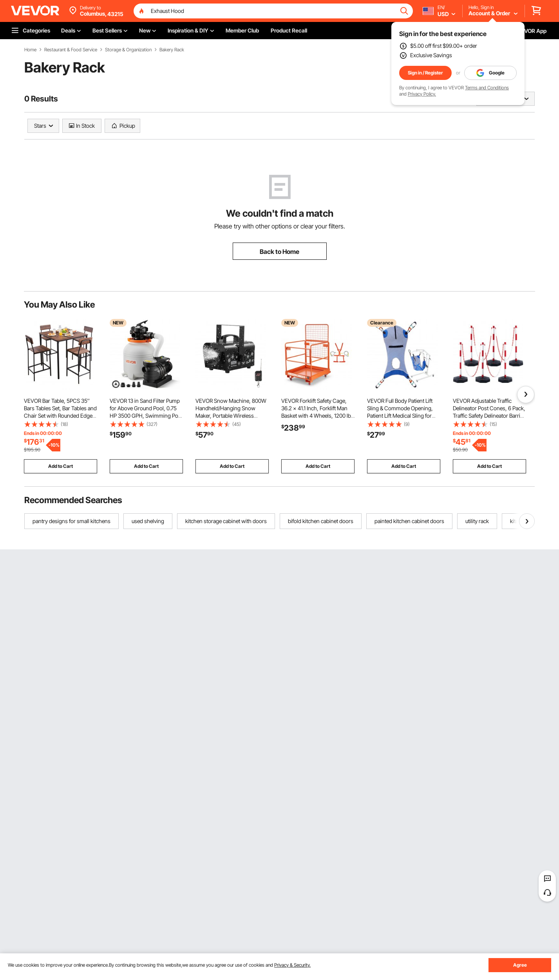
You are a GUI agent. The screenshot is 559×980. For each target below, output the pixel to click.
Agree (520, 965)
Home (30, 50)
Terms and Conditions (487, 88)
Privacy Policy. (422, 94)
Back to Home (279, 252)
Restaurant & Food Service (71, 50)
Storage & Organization (128, 50)
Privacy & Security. (292, 965)
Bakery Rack (172, 50)
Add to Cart (61, 466)
